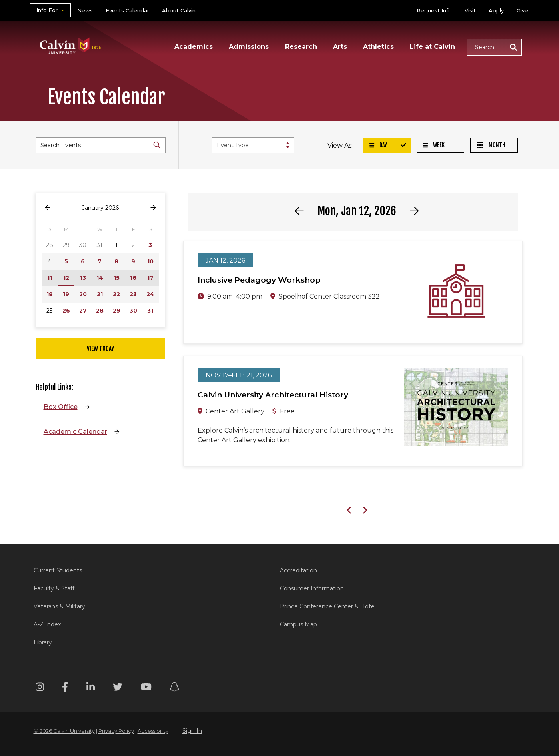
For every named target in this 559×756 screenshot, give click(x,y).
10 (150, 261)
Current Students (58, 570)
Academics (194, 47)
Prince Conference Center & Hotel (328, 606)
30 (133, 311)
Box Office (61, 407)
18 (50, 294)
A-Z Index (47, 624)
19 (66, 294)
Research (301, 47)
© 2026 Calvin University (64, 731)
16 (133, 278)
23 (133, 294)
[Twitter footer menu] (118, 688)
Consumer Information (312, 588)
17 (150, 278)
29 (117, 311)
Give (522, 10)
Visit (470, 10)
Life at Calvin (432, 47)
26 (66, 311)
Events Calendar (127, 10)
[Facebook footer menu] (65, 688)
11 (50, 278)
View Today (100, 348)
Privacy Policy (116, 731)
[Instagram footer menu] (40, 688)
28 (100, 311)
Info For (47, 10)
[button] (494, 47)
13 (83, 278)
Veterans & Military (59, 606)
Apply (496, 10)
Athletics (378, 47)
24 (150, 294)
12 (66, 278)
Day (378, 145)
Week (434, 145)
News (85, 10)
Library (43, 642)
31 (150, 311)
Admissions (249, 47)
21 (100, 294)
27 (83, 311)
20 (83, 294)
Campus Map (298, 624)
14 (100, 278)
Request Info (434, 10)
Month (491, 145)
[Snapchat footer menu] (174, 688)
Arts (340, 47)
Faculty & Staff (54, 588)
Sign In (192, 731)
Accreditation (298, 570)
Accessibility (153, 731)
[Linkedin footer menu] (91, 688)
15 (117, 278)
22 (116, 294)
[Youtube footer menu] (146, 688)
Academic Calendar (75, 432)
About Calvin (179, 10)
